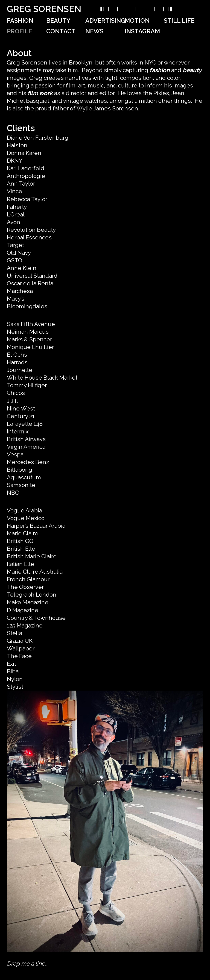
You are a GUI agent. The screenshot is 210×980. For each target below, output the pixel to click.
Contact (61, 31)
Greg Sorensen (44, 9)
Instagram (142, 31)
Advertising (105, 20)
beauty (192, 70)
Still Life (179, 20)
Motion (137, 20)
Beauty (58, 20)
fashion (160, 70)
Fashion (20, 20)
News (94, 31)
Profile (19, 31)
